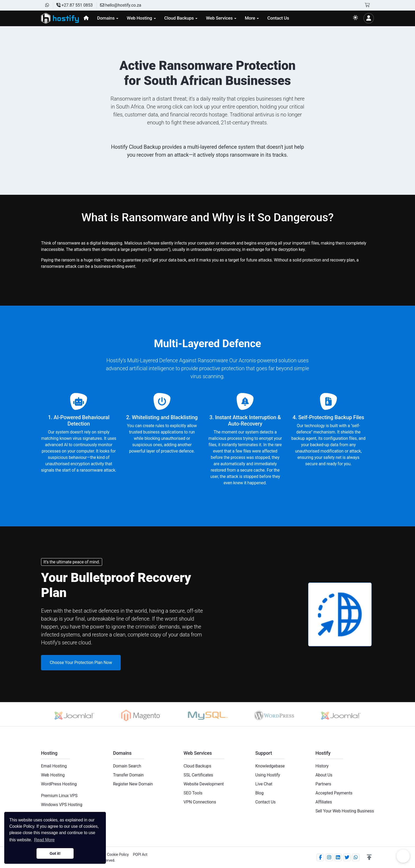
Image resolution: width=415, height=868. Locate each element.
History (322, 766)
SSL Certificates (198, 775)
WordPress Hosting (59, 784)
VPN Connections (200, 802)
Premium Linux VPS (59, 796)
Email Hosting (54, 766)
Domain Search (127, 766)
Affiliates (324, 802)
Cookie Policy (118, 855)
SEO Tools (193, 793)
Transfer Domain (128, 775)
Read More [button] (44, 840)
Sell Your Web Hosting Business (345, 811)
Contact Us (266, 802)
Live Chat (264, 784)
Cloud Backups (197, 766)
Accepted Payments (334, 793)
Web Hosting (53, 775)
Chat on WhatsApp (403, 856)
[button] (369, 857)
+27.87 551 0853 (75, 5)
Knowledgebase (270, 766)
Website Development (204, 784)
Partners (323, 784)
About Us (324, 775)
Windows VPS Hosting (62, 805)
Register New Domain (133, 784)
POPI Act (140, 855)
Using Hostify (268, 775)
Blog (260, 793)
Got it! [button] (55, 853)
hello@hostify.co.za (121, 5)
